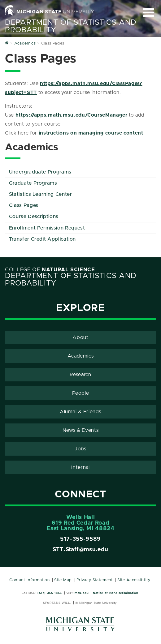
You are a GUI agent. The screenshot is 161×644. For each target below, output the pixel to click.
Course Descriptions (34, 217)
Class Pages (24, 205)
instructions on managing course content (91, 133)
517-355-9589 (80, 539)
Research (80, 375)
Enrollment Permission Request (47, 228)
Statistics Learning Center (41, 194)
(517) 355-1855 (50, 593)
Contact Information (29, 580)
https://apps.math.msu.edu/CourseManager (72, 115)
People (81, 393)
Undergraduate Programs (40, 172)
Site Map (63, 580)
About (80, 337)
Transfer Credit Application (42, 239)
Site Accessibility (134, 580)
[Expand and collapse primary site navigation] (149, 13)
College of (50, 270)
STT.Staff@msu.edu (80, 550)
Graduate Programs (33, 183)
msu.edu (82, 593)
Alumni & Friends (80, 412)
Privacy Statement (95, 580)
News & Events (80, 430)
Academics (81, 356)
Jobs (80, 449)
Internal (80, 467)
